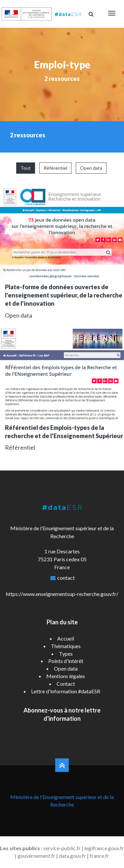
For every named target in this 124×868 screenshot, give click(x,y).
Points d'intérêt (66, 661)
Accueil (66, 638)
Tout (26, 168)
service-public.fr (62, 848)
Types (66, 654)
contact (66, 578)
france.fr (99, 856)
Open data (91, 168)
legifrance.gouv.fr (104, 848)
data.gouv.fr (72, 856)
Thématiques (66, 646)
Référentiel (55, 168)
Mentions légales (66, 676)
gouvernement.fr (36, 856)
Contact (66, 684)
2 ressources (62, 79)
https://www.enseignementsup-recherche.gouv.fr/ (62, 594)
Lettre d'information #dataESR (66, 691)
